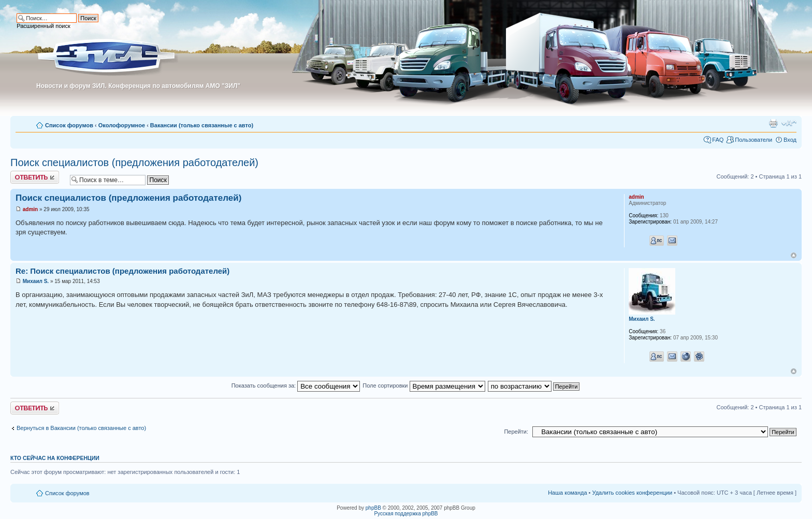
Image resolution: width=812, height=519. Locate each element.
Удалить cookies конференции (633, 493)
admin (30, 209)
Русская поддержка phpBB (406, 514)
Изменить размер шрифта (789, 123)
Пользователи (753, 140)
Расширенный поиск (44, 26)
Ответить (35, 177)
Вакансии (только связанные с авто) (202, 125)
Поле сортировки (424, 385)
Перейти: (516, 432)
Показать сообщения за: (296, 385)
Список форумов (69, 125)
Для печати (773, 123)
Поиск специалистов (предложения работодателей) (134, 162)
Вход (790, 140)
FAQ (718, 140)
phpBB (373, 508)
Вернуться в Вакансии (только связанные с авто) (81, 428)
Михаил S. (36, 281)
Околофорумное (122, 125)
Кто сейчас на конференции (55, 458)
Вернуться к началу (794, 255)
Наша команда (567, 493)
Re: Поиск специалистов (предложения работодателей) (122, 271)
